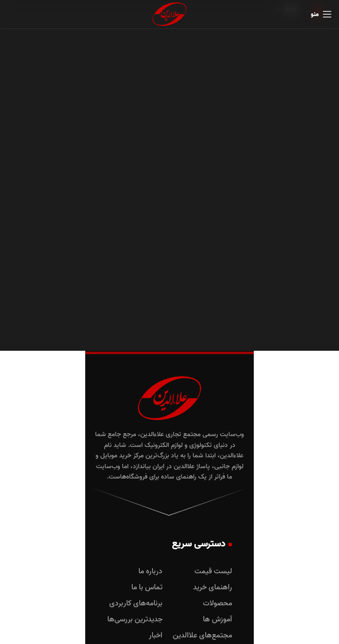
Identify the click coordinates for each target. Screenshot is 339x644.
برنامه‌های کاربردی (136, 603)
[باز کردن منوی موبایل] (321, 14)
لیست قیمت (213, 571)
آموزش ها (218, 619)
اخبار (156, 636)
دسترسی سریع (202, 544)
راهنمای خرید (213, 587)
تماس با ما (147, 587)
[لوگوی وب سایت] (169, 14)
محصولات (218, 603)
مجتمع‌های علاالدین (202, 636)
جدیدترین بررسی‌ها (135, 619)
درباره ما (150, 571)
